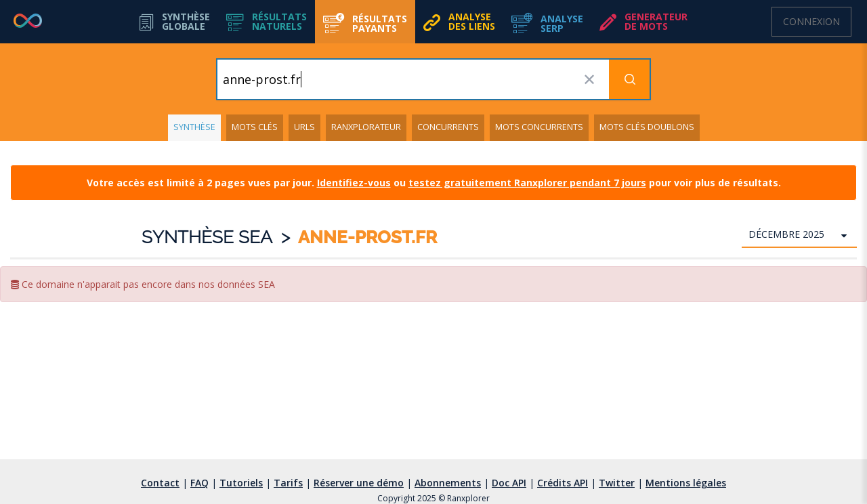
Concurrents (448, 127)
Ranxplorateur (366, 127)
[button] (267, 22)
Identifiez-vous (354, 183)
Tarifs (288, 483)
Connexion (811, 21)
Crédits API (563, 483)
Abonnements (448, 483)
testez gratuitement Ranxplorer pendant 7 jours (527, 183)
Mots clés (255, 127)
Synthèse (194, 127)
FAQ (199, 483)
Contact (160, 483)
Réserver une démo (359, 483)
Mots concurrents (539, 127)
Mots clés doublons (647, 127)
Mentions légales (686, 483)
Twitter (617, 483)
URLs (304, 127)
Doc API (509, 483)
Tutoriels (241, 483)
